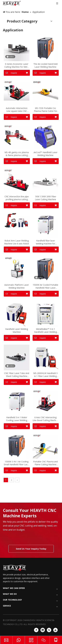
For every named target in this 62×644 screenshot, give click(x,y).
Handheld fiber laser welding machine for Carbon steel (45, 242)
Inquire (10, 73)
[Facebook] (36, 630)
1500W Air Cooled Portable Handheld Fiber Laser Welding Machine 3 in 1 (45, 286)
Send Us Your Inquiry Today (31, 549)
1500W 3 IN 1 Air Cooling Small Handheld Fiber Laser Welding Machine (17, 463)
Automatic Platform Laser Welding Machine (17, 286)
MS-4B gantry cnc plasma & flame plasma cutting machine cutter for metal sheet (17, 154)
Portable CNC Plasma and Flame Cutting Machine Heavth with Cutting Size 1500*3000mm (45, 463)
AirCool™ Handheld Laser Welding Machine (45, 154)
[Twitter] (49, 630)
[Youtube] (55, 630)
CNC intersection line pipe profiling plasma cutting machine (17, 198)
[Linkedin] (43, 630)
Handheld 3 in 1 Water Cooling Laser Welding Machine (17, 419)
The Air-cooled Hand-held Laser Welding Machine (45, 65)
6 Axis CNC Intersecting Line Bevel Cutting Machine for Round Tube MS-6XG (45, 419)
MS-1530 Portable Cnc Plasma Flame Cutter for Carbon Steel (45, 110)
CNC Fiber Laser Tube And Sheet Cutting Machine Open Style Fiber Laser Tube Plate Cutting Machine (17, 375)
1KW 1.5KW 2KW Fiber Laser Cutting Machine (45, 198)
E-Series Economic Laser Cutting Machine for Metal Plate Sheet (17, 65)
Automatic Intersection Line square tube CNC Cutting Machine (17, 110)
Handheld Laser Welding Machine (17, 330)
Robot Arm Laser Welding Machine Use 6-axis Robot (17, 242)
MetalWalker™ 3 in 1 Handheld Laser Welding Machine (45, 331)
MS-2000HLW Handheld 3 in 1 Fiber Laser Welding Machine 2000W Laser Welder (45, 375)
